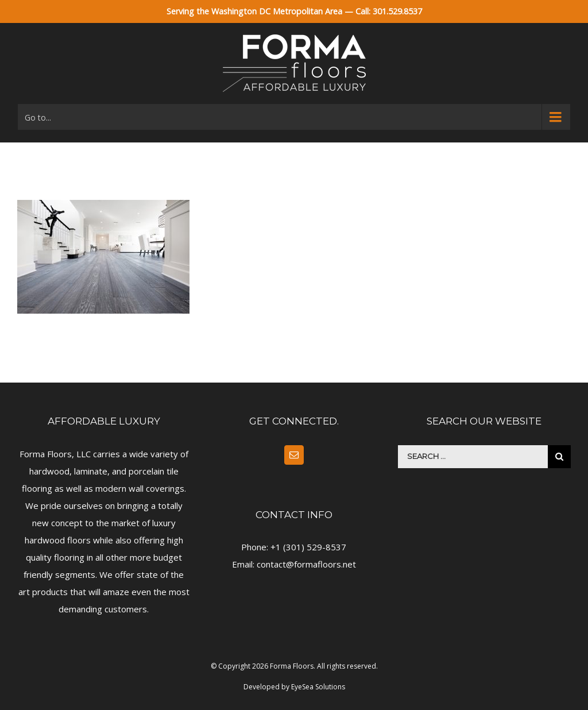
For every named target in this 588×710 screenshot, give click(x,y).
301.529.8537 (397, 11)
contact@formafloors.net (306, 564)
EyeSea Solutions (318, 687)
